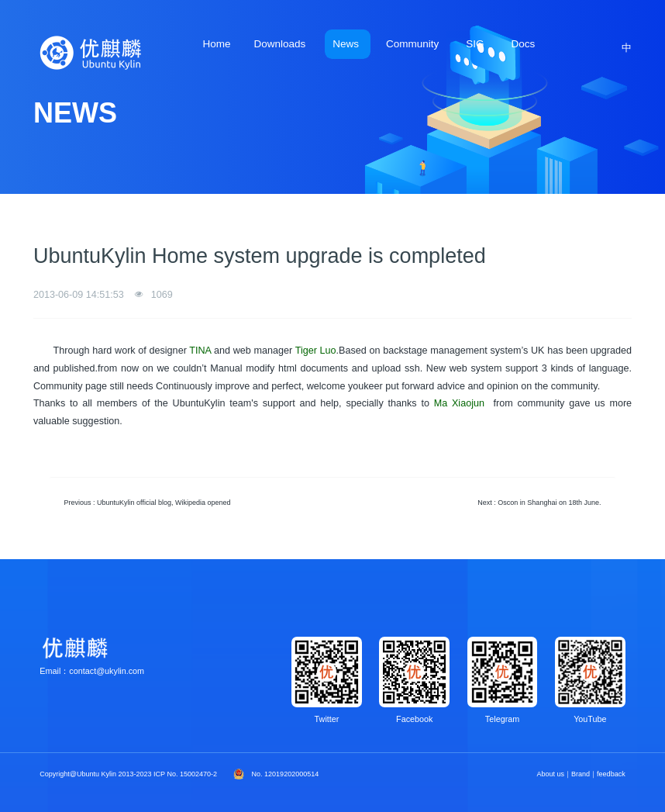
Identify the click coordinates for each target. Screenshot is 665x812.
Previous (148, 503)
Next (539, 503)
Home (216, 44)
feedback (611, 774)
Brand (581, 774)
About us (551, 774)
